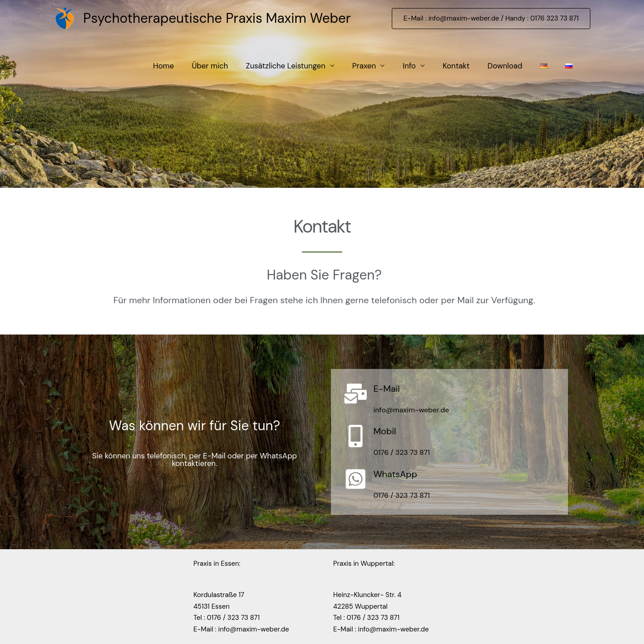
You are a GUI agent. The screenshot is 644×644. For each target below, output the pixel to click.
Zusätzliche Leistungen (286, 66)
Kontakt (456, 66)
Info (409, 66)
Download (505, 66)
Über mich (210, 66)
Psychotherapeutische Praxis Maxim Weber (217, 18)
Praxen (364, 66)
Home (163, 66)
